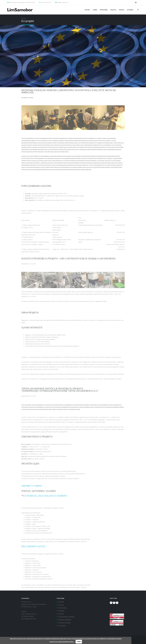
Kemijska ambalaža (65, 620)
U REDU (79, 642)
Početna (87, 10)
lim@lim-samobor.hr (62, 2)
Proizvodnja (104, 10)
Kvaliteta (113, 10)
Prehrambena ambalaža (66, 617)
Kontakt (122, 10)
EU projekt (130, 10)
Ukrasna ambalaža (64, 623)
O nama (95, 10)
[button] (136, 3)
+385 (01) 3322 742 (45, 2)
